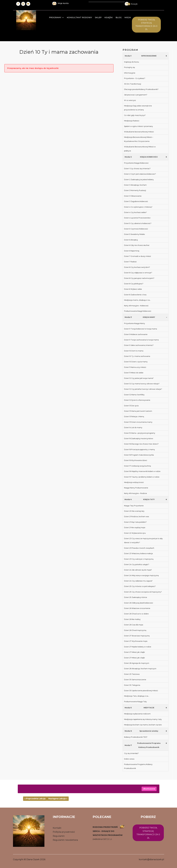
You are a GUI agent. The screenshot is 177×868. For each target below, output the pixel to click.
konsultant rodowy (79, 18)
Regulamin (59, 836)
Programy (55, 18)
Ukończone (149, 789)
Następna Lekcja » (58, 799)
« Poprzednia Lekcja (35, 799)
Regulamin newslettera (65, 840)
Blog (119, 18)
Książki (109, 18)
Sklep (98, 18)
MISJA (128, 18)
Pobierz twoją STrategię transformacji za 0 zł (146, 24)
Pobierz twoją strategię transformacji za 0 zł (148, 833)
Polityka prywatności (64, 832)
